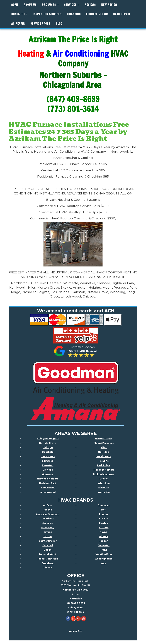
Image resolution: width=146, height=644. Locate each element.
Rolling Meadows (104, 474)
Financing (74, 14)
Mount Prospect (104, 443)
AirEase (48, 505)
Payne (104, 532)
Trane (104, 550)
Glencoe (48, 470)
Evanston (48, 465)
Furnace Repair (97, 14)
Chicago (48, 447)
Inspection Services (47, 14)
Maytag (104, 523)
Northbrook (104, 456)
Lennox (104, 514)
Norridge (104, 452)
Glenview (48, 474)
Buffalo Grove (48, 443)
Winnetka (104, 492)
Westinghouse (104, 559)
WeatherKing (104, 554)
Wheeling (104, 483)
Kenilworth (48, 488)
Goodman (104, 505)
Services (72, 5)
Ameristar (48, 519)
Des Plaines (48, 456)
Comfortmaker (48, 541)
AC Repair (18, 24)
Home (15, 5)
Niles (104, 447)
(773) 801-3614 (76, 612)
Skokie (104, 479)
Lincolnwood (48, 492)
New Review (109, 5)
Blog (59, 24)
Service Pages (40, 24)
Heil (104, 510)
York (104, 563)
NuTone (104, 528)
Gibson (48, 568)
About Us (30, 5)
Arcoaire (48, 523)
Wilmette (104, 488)
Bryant (48, 532)
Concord (48, 545)
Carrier (48, 536)
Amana (48, 510)
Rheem (104, 536)
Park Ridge (104, 465)
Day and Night (48, 554)
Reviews (90, 5)
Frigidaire (48, 563)
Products (50, 5)
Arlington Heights (48, 439)
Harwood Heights (48, 479)
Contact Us (19, 14)
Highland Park (48, 483)
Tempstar (104, 545)
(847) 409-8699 (76, 603)
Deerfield (48, 452)
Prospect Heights (104, 470)
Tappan (104, 541)
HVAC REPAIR (122, 14)
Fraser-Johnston (48, 559)
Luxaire (104, 519)
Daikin (48, 550)
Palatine (104, 461)
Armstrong (48, 528)
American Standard (48, 514)
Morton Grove (104, 439)
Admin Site (76, 631)
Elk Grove (48, 461)
